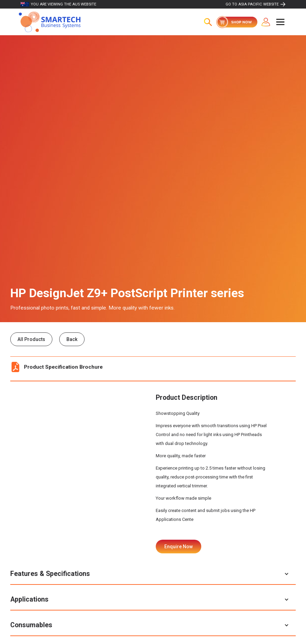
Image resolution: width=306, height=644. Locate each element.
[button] (280, 22)
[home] (50, 22)
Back (72, 339)
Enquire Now (178, 547)
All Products (31, 339)
